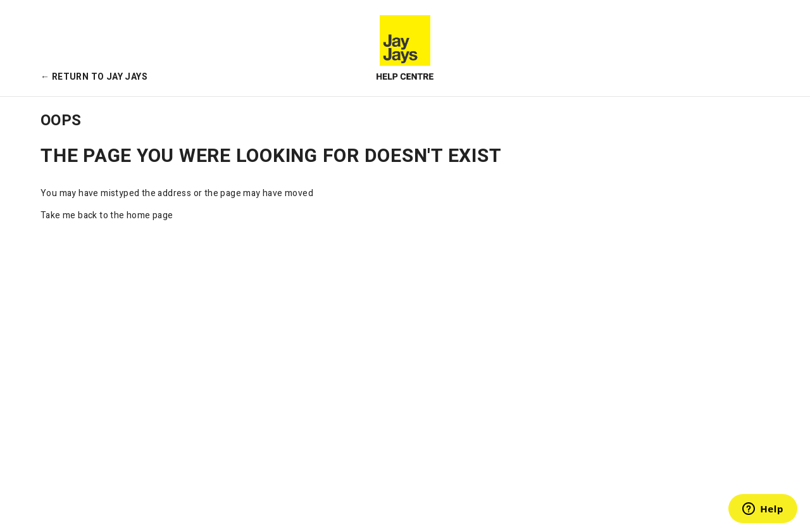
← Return (94, 77)
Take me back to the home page (107, 215)
